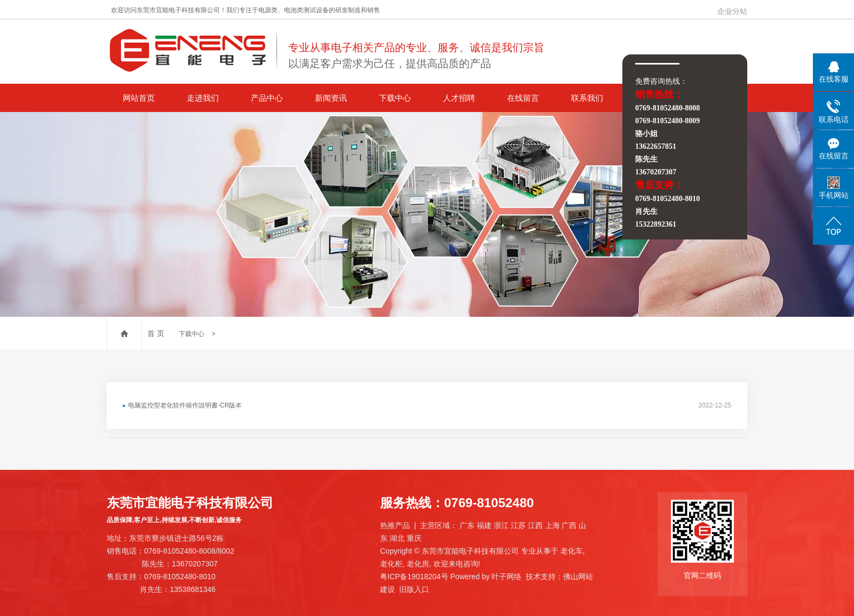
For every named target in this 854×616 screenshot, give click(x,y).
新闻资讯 (331, 98)
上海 (552, 525)
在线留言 (523, 98)
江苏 (518, 525)
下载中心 (395, 98)
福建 (484, 525)
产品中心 (267, 98)
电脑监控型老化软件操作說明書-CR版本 (185, 405)
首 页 (156, 333)
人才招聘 (459, 98)
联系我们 (587, 98)
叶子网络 (507, 577)
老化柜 (391, 564)
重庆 (414, 538)
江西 (535, 525)
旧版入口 (414, 589)
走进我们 (203, 98)
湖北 (397, 538)
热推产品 (395, 525)
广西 (569, 525)
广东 (467, 525)
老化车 (572, 551)
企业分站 (732, 11)
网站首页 (139, 98)
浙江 (501, 525)
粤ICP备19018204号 (414, 577)
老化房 (418, 564)
